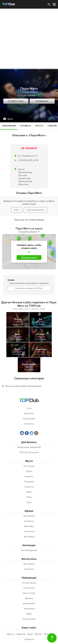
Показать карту (29, 257)
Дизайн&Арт (29, 603)
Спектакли (29, 531)
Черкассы (29, 639)
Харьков (21, 634)
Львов (47, 634)
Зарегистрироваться (35, 210)
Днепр (38, 634)
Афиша (29, 511)
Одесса (10, 634)
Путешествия (29, 619)
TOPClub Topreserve (29, 452)
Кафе (29, 492)
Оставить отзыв (16, 101)
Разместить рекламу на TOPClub (29, 288)
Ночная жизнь (29, 583)
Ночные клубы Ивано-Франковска (23, 386)
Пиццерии (29, 482)
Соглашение (29, 419)
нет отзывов (30, 95)
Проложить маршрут (29, 232)
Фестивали (29, 537)
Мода (29, 614)
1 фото (10, 119)
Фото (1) (39, 126)
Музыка (29, 598)
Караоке (29, 476)
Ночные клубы (29, 92)
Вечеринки (29, 516)
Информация (9, 126)
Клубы (29, 471)
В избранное (42, 101)
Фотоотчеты (29, 559)
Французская (25, 181)
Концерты (29, 521)
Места (29, 461)
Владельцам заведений (29, 447)
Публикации (29, 578)
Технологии (29, 609)
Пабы (29, 497)
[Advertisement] (29, 39)
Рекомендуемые (29, 550)
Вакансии (29, 413)
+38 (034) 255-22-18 (28, 160)
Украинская (25, 178)
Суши (29, 502)
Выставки (29, 526)
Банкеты (29, 487)
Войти (16, 210)
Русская (23, 175)
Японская (23, 184)
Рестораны (29, 466)
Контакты (29, 424)
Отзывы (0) (26, 126)
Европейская (25, 172)
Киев (30, 634)
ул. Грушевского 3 (28, 156)
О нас (29, 408)
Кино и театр (29, 593)
